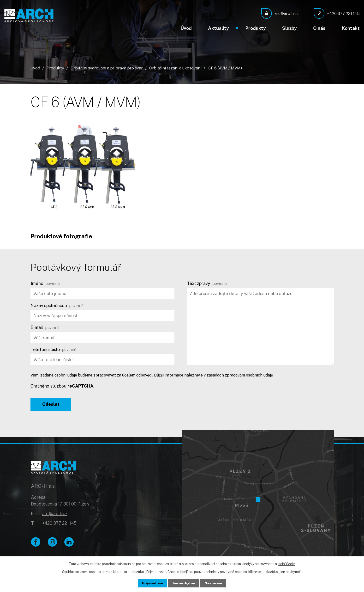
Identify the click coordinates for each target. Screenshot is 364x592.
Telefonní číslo (53, 349)
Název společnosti (57, 305)
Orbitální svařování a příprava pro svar (107, 68)
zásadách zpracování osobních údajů (240, 375)
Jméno (45, 283)
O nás (319, 28)
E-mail (45, 327)
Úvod (186, 28)
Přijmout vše (152, 583)
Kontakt (351, 28)
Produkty (256, 28)
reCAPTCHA (80, 386)
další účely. (287, 564)
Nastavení (213, 583)
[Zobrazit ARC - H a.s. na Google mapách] (258, 496)
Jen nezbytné (184, 583)
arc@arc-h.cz (55, 514)
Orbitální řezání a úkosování (175, 68)
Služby (289, 28)
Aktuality (218, 28)
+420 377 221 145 (59, 524)
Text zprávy (207, 283)
